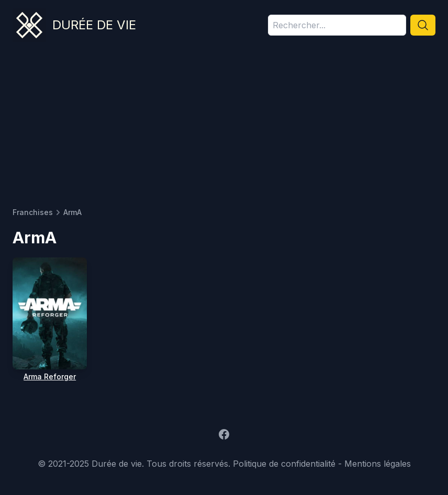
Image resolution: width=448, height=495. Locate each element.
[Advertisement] (224, 129)
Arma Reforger (50, 376)
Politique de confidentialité (284, 464)
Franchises (33, 212)
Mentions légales (378, 464)
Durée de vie (94, 25)
